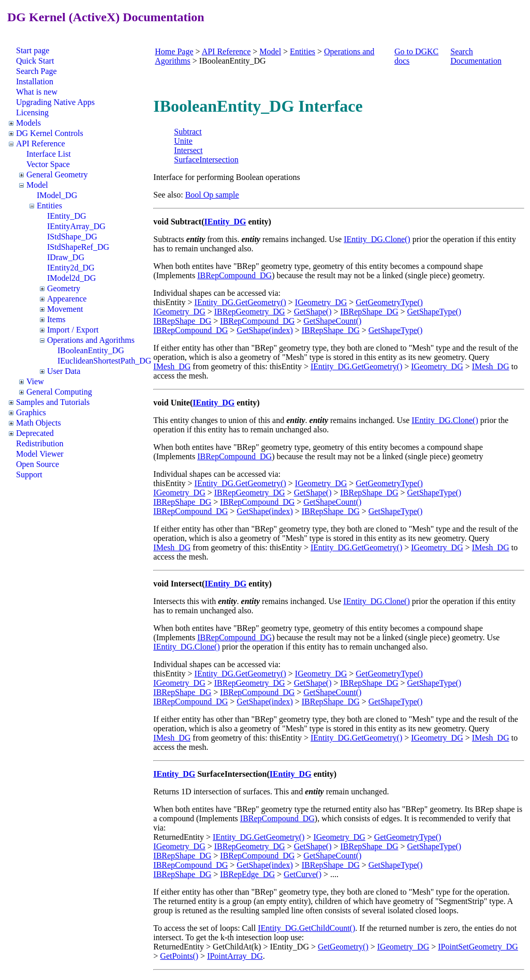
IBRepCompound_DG (234, 275)
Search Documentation (476, 56)
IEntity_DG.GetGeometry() (240, 302)
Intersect (188, 150)
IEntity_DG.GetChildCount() (306, 928)
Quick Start (35, 61)
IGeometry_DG (321, 302)
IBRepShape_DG (370, 312)
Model (37, 185)
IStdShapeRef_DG (78, 247)
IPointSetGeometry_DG (478, 947)
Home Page (174, 51)
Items (56, 319)
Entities (49, 206)
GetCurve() (303, 874)
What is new (37, 92)
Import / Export (73, 330)
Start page (33, 50)
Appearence (67, 299)
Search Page (36, 71)
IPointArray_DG (235, 956)
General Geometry (57, 175)
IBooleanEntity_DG (91, 350)
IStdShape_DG (72, 237)
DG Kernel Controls (50, 133)
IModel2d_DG (71, 278)
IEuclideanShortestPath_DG (104, 361)
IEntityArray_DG (76, 226)
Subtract (188, 132)
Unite (183, 141)
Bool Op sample (212, 195)
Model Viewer (40, 454)
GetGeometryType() (389, 302)
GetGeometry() (343, 947)
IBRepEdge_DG (247, 874)
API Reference (41, 144)
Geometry (64, 288)
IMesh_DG (172, 366)
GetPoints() (179, 956)
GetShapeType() (435, 312)
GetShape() (313, 312)
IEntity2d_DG (71, 268)
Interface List (49, 154)
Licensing (32, 112)
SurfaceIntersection (206, 160)
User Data (64, 371)
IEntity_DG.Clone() (377, 239)
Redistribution (40, 443)
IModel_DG (57, 195)
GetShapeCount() (332, 321)
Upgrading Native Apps (55, 102)
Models (28, 123)
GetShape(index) (264, 330)
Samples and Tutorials (53, 402)
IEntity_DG (67, 216)
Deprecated (35, 433)
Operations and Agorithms (91, 340)
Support (29, 474)
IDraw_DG (66, 257)
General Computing (59, 392)
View (35, 381)
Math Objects (39, 423)
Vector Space (48, 164)
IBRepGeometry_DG (250, 312)
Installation (35, 81)
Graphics (31, 412)
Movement (65, 309)
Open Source (38, 464)
